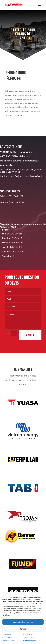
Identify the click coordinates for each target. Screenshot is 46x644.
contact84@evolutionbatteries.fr (27, 176)
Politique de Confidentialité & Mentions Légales (9, 638)
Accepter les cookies (23, 622)
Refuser (23, 629)
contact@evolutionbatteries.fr (26, 161)
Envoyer (33, 335)
